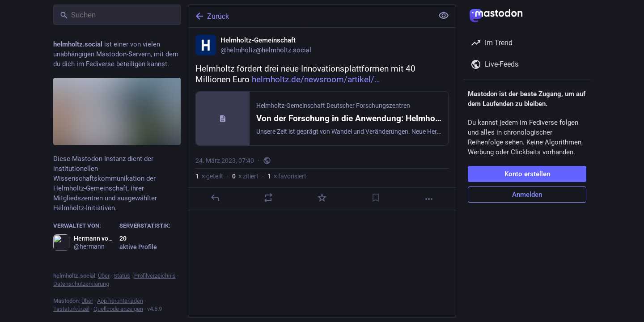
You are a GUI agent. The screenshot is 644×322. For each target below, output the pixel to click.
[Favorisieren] (322, 198)
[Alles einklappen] (444, 16)
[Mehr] (429, 199)
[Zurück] (310, 16)
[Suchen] (117, 15)
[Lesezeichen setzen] (376, 198)
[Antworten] (215, 198)
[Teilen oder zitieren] (268, 198)
